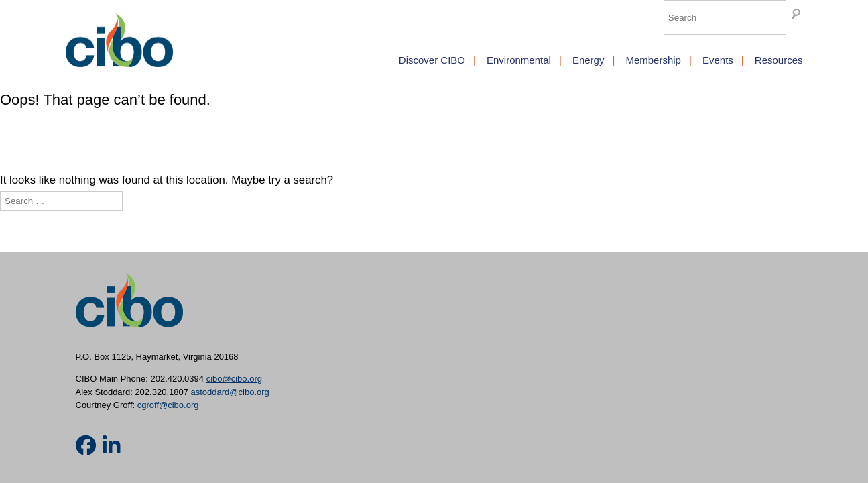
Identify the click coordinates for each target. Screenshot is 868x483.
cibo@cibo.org (234, 379)
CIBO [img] (119, 40)
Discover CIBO (432, 60)
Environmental (519, 60)
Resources (779, 60)
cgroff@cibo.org (168, 405)
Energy (588, 60)
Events (718, 60)
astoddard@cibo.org (230, 392)
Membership (653, 60)
